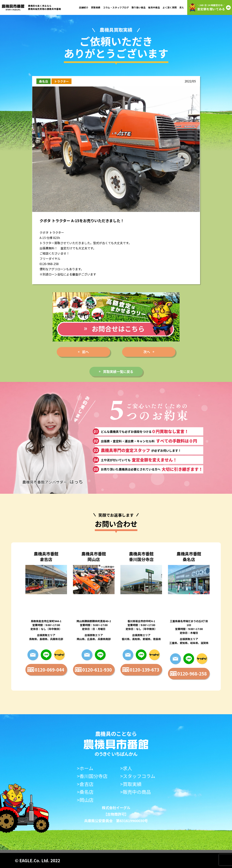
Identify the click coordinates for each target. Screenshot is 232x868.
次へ (147, 352)
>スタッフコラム (138, 776)
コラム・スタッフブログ (116, 7)
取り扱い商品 (139, 7)
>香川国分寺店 (92, 776)
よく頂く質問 (170, 7)
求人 (182, 7)
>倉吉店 (85, 784)
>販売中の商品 (136, 792)
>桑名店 (85, 792)
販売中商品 (154, 7)
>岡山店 (85, 800)
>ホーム (85, 768)
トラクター (61, 81)
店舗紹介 (84, 7)
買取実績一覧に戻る (118, 371)
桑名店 (43, 81)
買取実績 (96, 7)
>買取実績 (131, 784)
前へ (85, 352)
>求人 (126, 768)
